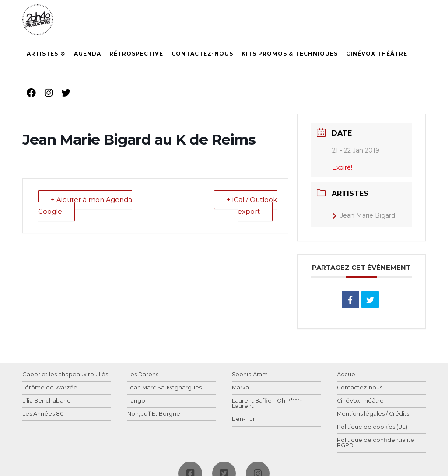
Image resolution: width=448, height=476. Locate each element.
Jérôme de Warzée (50, 388)
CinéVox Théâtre (360, 401)
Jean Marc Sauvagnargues (164, 388)
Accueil (347, 375)
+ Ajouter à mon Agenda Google (85, 206)
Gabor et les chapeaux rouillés (65, 375)
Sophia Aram (250, 375)
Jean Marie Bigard (364, 215)
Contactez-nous (360, 388)
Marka (240, 388)
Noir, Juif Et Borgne (154, 414)
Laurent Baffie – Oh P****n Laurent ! (267, 404)
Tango (136, 401)
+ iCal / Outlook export (252, 206)
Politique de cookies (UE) (372, 427)
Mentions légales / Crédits (373, 414)
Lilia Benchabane (47, 401)
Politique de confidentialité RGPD (376, 443)
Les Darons (143, 375)
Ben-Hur (243, 419)
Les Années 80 (43, 414)
